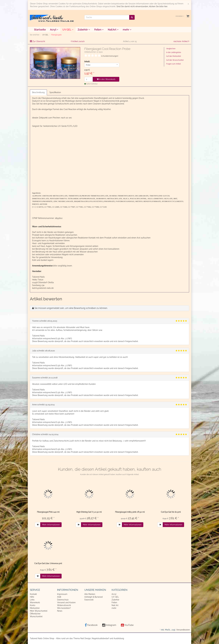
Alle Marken (90, 594)
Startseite (40, 30)
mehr (127, 30)
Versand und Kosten (66, 602)
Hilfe (32, 597)
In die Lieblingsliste (174, 52)
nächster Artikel (181, 41)
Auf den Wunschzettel (175, 60)
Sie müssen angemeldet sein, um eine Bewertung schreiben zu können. (71, 308)
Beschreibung (38, 92)
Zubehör (84, 30)
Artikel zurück (78, 41)
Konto (33, 605)
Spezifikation (55, 92)
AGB (59, 597)
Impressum (62, 594)
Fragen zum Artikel (173, 64)
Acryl (54, 30)
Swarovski (89, 600)
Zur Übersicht (39, 41)
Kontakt (33, 594)
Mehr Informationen (51, 525)
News (60, 611)
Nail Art (113, 30)
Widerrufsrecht (64, 605)
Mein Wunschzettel (39, 611)
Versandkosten (183, 630)
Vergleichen (171, 49)
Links (32, 600)
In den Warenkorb (106, 79)
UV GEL (68, 30)
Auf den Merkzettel (174, 56)
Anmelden (180, 16)
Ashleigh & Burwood (94, 597)
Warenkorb (35, 602)
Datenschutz (63, 600)
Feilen (99, 30)
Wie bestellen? (64, 608)
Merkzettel (35, 608)
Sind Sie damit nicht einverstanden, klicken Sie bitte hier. (142, 6)
